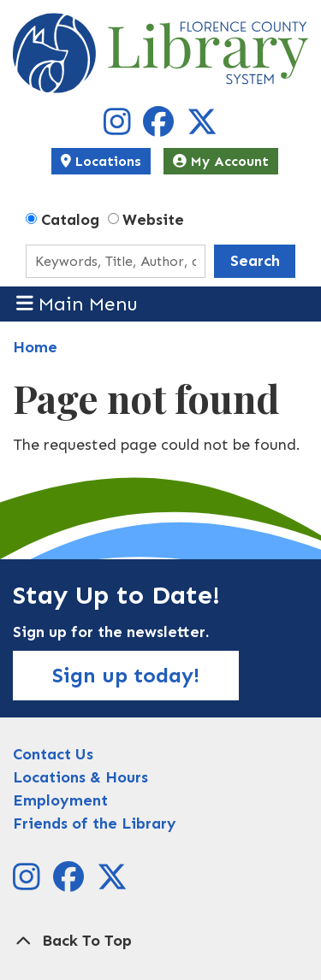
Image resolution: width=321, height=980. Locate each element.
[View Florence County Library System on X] (202, 127)
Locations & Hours (80, 777)
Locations (101, 161)
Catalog (70, 220)
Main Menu (77, 303)
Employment (60, 800)
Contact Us (53, 754)
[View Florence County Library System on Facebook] (160, 127)
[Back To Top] (160, 941)
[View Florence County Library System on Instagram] (119, 127)
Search (255, 261)
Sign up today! (126, 675)
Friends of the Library (95, 824)
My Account (221, 161)
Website (153, 220)
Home (35, 347)
